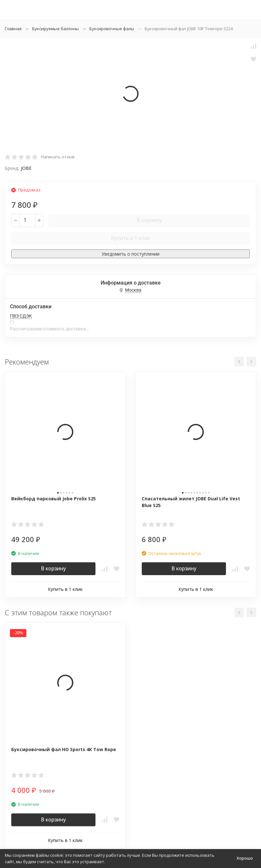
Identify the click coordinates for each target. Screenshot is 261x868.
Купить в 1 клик (130, 238)
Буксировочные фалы (112, 29)
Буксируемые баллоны (55, 29)
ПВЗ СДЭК (21, 316)
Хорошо (245, 858)
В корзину (149, 220)
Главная (13, 29)
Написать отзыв (58, 157)
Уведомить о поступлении (130, 254)
